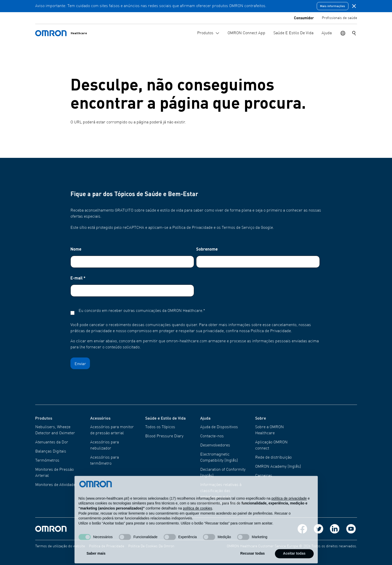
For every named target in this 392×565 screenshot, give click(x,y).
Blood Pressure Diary (164, 436)
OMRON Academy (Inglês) (278, 467)
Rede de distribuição (273, 458)
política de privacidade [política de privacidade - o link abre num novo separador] (289, 507)
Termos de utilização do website (60, 546)
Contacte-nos (212, 436)
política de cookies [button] (198, 517)
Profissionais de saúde (339, 18)
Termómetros (47, 461)
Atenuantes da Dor (52, 442)
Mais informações (333, 6)
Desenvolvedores (215, 445)
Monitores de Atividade (55, 485)
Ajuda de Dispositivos (219, 427)
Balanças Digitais (51, 451)
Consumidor (304, 18)
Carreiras (264, 476)
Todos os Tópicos (160, 427)
